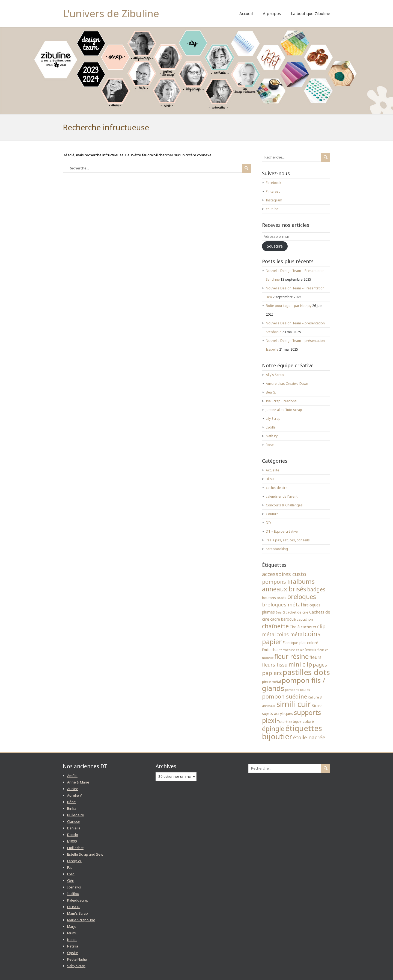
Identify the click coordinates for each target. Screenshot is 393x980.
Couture (272, 514)
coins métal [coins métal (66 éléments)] (290, 634)
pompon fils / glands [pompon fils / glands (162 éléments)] (294, 684)
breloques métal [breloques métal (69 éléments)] (282, 604)
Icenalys (74, 887)
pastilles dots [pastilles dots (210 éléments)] (306, 672)
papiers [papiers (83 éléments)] (272, 673)
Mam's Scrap (78, 913)
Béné (72, 802)
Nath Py (272, 436)
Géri (71, 881)
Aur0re (73, 789)
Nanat (72, 940)
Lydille (271, 427)
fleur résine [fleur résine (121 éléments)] (291, 656)
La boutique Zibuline (311, 13)
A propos (272, 13)
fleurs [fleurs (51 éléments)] (315, 657)
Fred (71, 874)
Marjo (72, 926)
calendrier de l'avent (282, 496)
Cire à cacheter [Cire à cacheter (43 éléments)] (303, 627)
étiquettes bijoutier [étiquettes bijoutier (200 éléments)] (292, 732)
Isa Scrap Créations (281, 401)
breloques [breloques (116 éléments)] (302, 597)
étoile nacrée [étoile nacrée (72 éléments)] (309, 737)
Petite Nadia (77, 959)
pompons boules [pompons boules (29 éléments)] (297, 690)
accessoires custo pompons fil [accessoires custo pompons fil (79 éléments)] (284, 578)
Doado (73, 835)
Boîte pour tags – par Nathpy (289, 306)
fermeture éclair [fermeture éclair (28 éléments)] (292, 650)
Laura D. (74, 907)
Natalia (73, 946)
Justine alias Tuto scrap (284, 410)
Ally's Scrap (275, 375)
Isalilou (73, 894)
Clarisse (74, 821)
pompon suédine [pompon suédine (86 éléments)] (285, 696)
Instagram (274, 200)
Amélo (72, 776)
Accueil (246, 13)
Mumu (72, 933)
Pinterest (273, 191)
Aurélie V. (75, 795)
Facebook (273, 183)
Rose (270, 445)
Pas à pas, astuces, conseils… (289, 540)
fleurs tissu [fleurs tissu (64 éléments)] (275, 665)
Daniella (74, 828)
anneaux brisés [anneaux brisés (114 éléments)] (284, 589)
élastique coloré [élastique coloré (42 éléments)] (300, 721)
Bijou (270, 479)
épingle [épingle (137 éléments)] (273, 728)
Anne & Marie (78, 782)
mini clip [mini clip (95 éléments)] (300, 664)
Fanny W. (74, 861)
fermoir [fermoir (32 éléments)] (311, 650)
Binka (72, 808)
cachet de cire (277, 488)
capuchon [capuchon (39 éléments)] (305, 619)
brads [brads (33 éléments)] (282, 598)
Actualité (273, 470)
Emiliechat (75, 848)
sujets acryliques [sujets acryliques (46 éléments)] (278, 713)
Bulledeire (76, 815)
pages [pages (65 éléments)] (320, 665)
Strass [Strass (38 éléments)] (317, 706)
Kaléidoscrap (78, 900)
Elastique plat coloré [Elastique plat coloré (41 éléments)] (300, 643)
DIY (269, 523)
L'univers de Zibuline (111, 13)
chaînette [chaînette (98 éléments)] (275, 626)
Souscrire (275, 246)
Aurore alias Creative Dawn (287, 384)
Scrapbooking (277, 549)
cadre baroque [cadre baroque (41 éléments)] (283, 619)
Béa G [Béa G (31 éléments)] (280, 612)
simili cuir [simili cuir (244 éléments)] (294, 704)
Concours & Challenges (284, 505)
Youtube (272, 209)
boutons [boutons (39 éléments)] (269, 598)
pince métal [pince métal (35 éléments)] (271, 682)
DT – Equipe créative (282, 531)
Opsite (73, 953)
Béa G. (271, 392)
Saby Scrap (76, 966)
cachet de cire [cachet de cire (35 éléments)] (297, 612)
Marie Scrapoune (81, 920)
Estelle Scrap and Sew (85, 854)
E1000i (72, 841)
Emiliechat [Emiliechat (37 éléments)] (270, 650)
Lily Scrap (273, 419)
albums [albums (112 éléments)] (304, 581)
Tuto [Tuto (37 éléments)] (281, 721)
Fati (70, 867)
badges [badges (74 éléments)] (316, 589)
